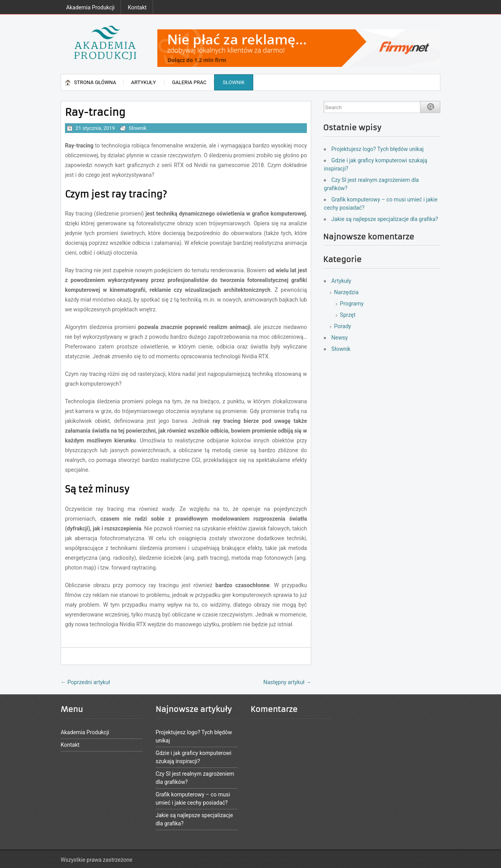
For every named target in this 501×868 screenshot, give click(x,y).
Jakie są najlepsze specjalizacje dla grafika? (385, 219)
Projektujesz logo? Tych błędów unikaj (378, 149)
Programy (352, 304)
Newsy (340, 338)
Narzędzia (346, 292)
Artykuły (143, 82)
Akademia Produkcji (90, 7)
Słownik (234, 82)
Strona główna (95, 82)
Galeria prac (189, 82)
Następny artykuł (287, 682)
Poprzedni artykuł (85, 682)
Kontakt (137, 7)
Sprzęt (348, 315)
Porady (343, 326)
